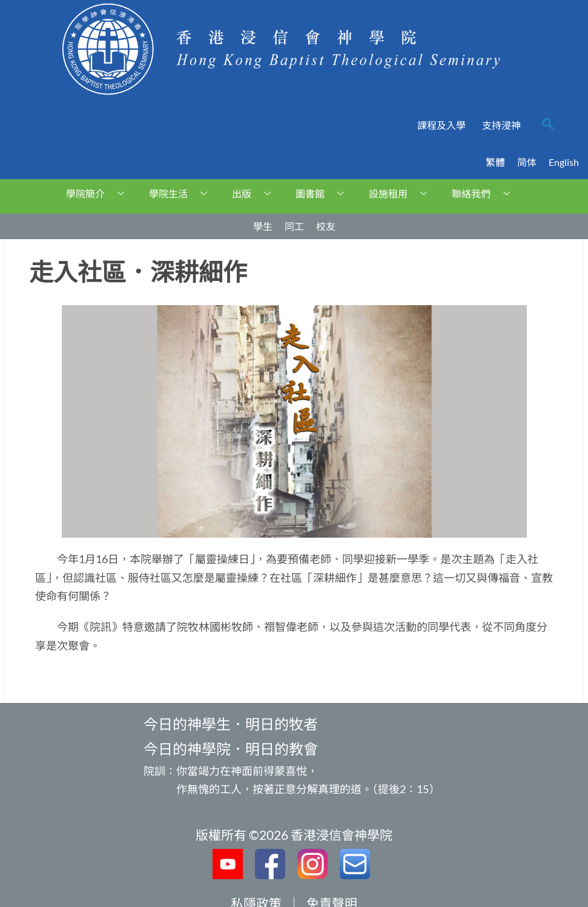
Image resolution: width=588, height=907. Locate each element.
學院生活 (183, 193)
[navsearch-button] (548, 125)
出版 (256, 193)
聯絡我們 (485, 193)
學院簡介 (100, 193)
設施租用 (402, 193)
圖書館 (324, 193)
